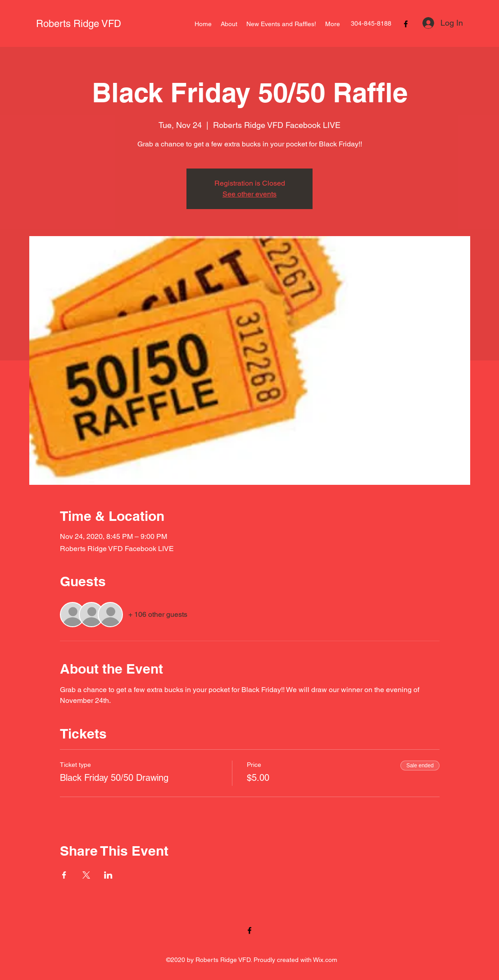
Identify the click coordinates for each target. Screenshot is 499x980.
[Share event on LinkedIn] (108, 875)
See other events (249, 194)
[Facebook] (406, 24)
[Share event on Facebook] (64, 875)
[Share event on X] (86, 875)
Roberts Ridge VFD (79, 24)
